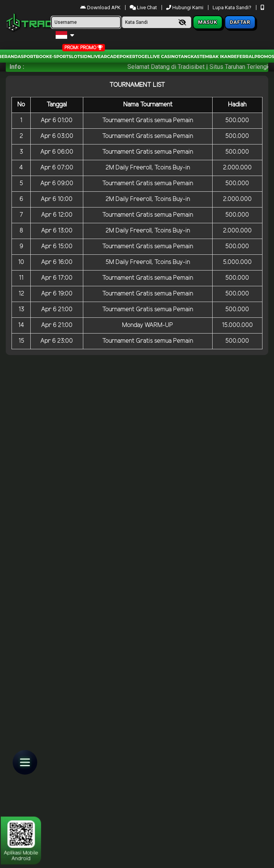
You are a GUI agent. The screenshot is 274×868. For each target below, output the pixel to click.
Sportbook (35, 56)
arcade (110, 56)
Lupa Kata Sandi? (233, 7)
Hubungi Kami (185, 7)
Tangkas (189, 56)
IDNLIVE (92, 56)
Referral (243, 56)
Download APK (101, 7)
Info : (17, 67)
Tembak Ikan (215, 56)
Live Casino (164, 56)
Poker (128, 56)
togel (143, 56)
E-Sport (59, 56)
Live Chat (144, 7)
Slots (76, 56)
